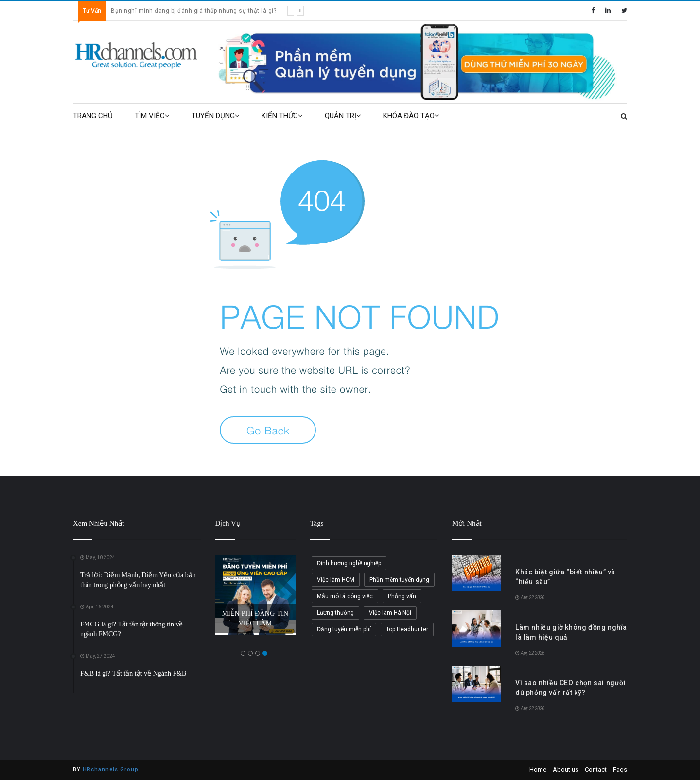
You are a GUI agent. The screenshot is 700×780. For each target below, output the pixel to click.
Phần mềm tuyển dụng (399, 580)
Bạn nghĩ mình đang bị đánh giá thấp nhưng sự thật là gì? (193, 11)
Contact (596, 770)
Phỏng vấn (402, 596)
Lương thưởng (335, 613)
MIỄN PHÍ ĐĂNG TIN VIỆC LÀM (255, 618)
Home (538, 770)
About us (566, 770)
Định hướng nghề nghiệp (349, 563)
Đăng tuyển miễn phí (344, 629)
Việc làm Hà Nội (390, 613)
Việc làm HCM (336, 580)
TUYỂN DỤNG (216, 116)
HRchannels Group (111, 770)
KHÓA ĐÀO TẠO (411, 116)
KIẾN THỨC (282, 116)
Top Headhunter (407, 629)
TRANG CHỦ (93, 116)
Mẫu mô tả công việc (345, 596)
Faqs (620, 770)
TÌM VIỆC (152, 116)
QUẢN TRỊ (343, 116)
